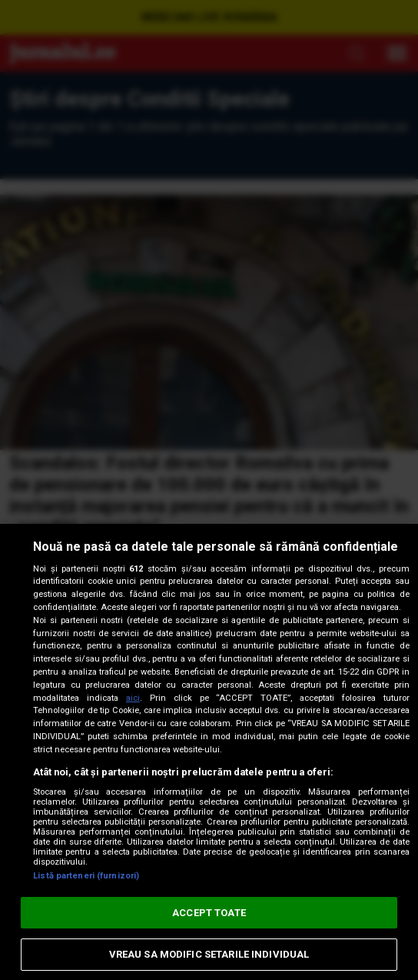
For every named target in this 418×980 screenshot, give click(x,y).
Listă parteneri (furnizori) (86, 876)
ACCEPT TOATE (209, 913)
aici (133, 698)
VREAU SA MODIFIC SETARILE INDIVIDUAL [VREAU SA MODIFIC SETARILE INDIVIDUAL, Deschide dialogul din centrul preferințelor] (209, 954)
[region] (209, 752)
